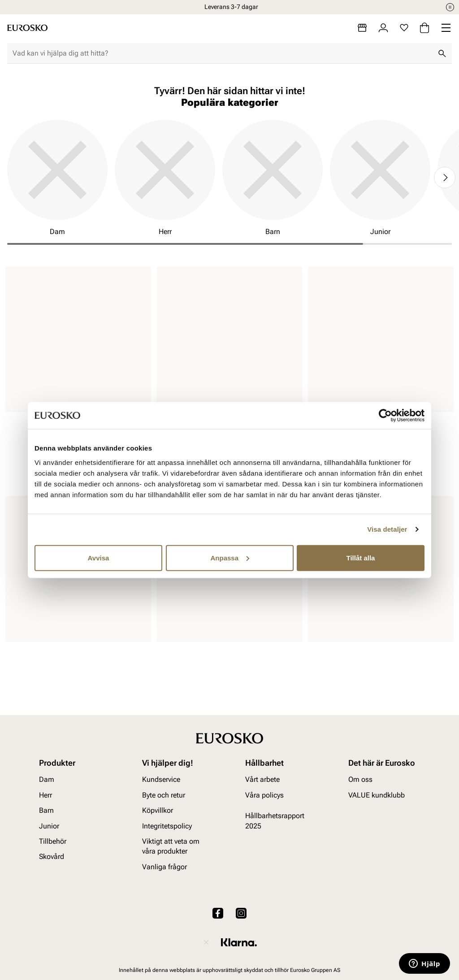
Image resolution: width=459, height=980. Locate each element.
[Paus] (450, 7)
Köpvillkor (158, 810)
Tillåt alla (361, 557)
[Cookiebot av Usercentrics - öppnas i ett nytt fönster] (385, 416)
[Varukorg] (424, 28)
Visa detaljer (387, 529)
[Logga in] (383, 28)
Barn (46, 810)
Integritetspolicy (167, 826)
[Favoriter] (404, 28)
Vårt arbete (262, 779)
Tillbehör (53, 841)
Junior (49, 826)
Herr (45, 795)
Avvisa (99, 557)
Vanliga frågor (165, 867)
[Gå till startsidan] (27, 28)
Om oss (360, 779)
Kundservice (161, 779)
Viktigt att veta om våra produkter (171, 846)
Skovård (52, 856)
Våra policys (264, 795)
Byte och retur (164, 795)
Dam (47, 779)
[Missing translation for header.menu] (446, 28)
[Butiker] (362, 28)
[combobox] (222, 53)
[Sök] (442, 53)
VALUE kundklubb (377, 795)
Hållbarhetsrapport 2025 (275, 821)
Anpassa (230, 557)
